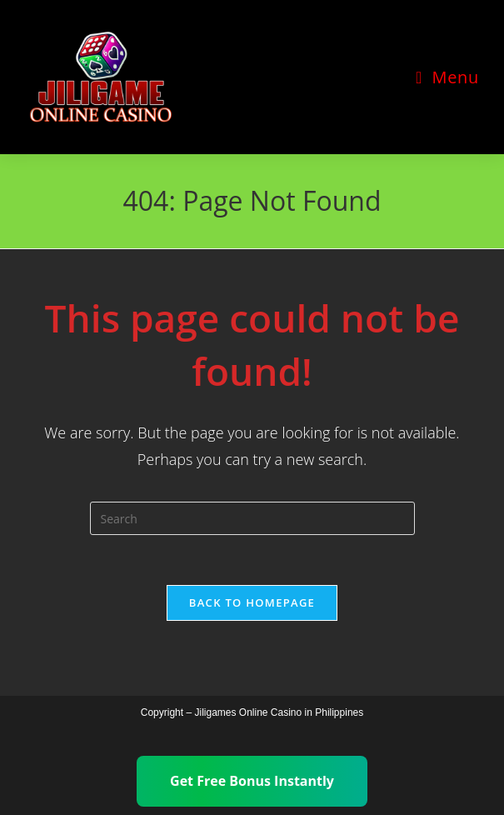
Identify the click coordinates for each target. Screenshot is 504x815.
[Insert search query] (252, 518)
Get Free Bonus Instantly (252, 781)
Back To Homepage (252, 602)
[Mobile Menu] (447, 77)
